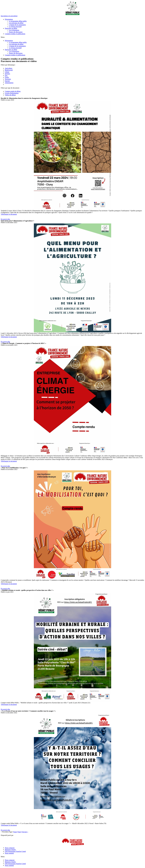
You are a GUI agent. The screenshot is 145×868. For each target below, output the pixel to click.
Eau (6, 75)
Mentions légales (10, 850)
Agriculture (9, 68)
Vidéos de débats (10, 95)
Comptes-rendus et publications (15, 34)
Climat (7, 72)
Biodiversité (9, 70)
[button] (9, 16)
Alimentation (9, 83)
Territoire (8, 79)
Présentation (9, 19)
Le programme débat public (18, 21)
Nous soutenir (9, 853)
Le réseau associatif (15, 27)
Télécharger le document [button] (9, 214)
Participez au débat (11, 28)
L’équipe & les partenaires (17, 25)
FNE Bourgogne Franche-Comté (15, 851)
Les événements (14, 30)
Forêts (7, 77)
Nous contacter (10, 848)
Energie (7, 81)
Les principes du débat (16, 23)
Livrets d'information (12, 93)
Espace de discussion (16, 32)
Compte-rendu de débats (13, 91)
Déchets (7, 74)
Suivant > (25, 832)
